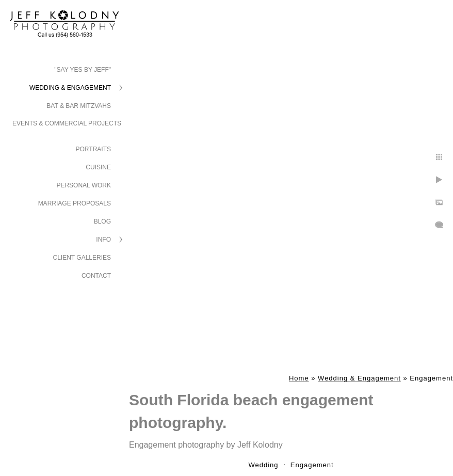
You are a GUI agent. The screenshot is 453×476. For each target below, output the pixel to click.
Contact (96, 276)
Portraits (93, 149)
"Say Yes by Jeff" (83, 70)
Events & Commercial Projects (67, 123)
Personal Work (84, 185)
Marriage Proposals (75, 203)
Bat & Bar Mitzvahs (79, 106)
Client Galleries (82, 258)
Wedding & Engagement (70, 88)
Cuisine (98, 167)
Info (103, 240)
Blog (102, 221)
